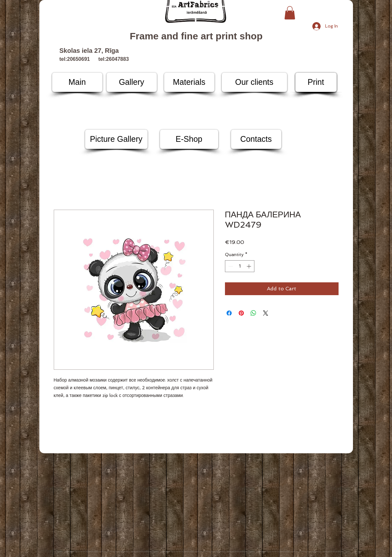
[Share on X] (266, 313)
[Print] (316, 82)
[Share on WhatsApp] (253, 313)
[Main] (77, 82)
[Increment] (249, 266)
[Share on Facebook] (229, 313)
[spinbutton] (240, 266)
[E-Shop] (189, 139)
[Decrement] (230, 266)
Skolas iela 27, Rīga (89, 51)
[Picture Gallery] (116, 139)
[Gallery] (132, 82)
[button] (290, 13)
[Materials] (189, 82)
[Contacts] (256, 139)
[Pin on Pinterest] (241, 313)
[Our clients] (254, 82)
